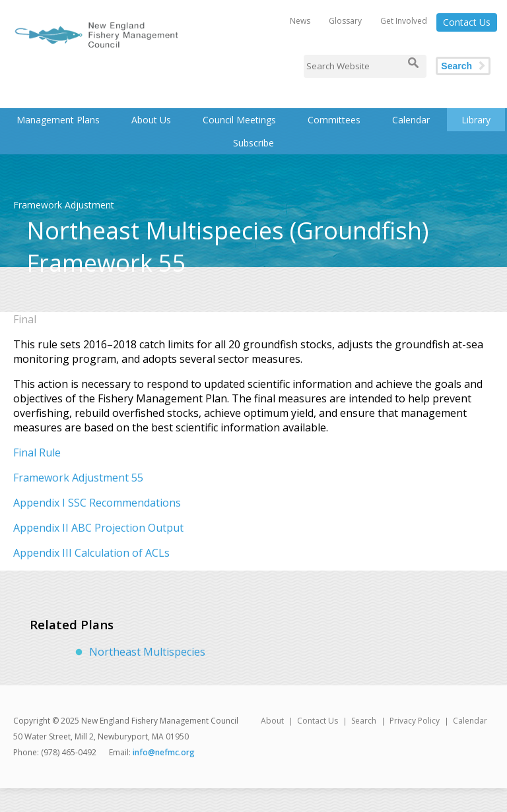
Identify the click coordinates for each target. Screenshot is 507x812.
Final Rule (37, 453)
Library (476, 120)
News (300, 21)
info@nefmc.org (164, 752)
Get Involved (404, 21)
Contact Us (467, 22)
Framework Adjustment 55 (78, 478)
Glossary (345, 21)
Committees (334, 120)
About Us (151, 120)
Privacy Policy (415, 721)
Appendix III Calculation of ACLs (91, 553)
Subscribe (253, 143)
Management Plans (58, 120)
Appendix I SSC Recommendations (97, 503)
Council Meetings (239, 120)
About (272, 721)
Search (456, 66)
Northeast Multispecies (147, 652)
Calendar (411, 120)
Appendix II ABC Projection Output (98, 528)
